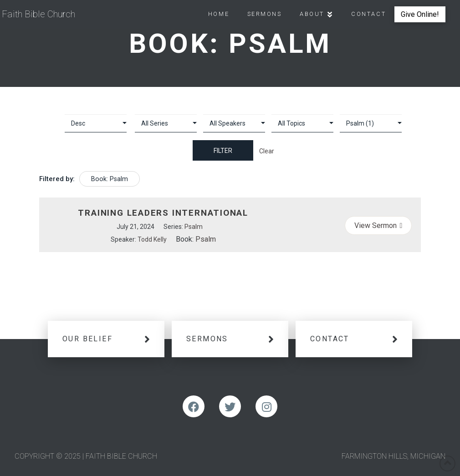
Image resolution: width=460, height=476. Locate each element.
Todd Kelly (152, 239)
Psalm (194, 227)
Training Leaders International (163, 213)
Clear (267, 151)
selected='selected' (371, 123)
